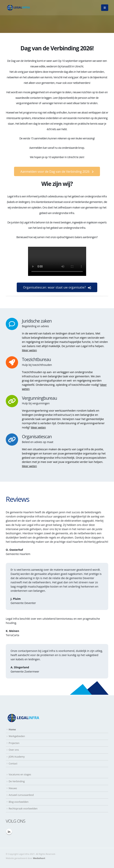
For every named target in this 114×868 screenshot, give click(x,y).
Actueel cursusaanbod (21, 795)
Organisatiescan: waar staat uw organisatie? (57, 287)
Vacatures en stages (20, 774)
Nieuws (13, 788)
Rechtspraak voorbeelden (23, 809)
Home (12, 729)
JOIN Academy (17, 757)
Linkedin (9, 832)
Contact (13, 764)
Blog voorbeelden (19, 802)
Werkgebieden (17, 736)
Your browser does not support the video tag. (57, 261)
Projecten (14, 743)
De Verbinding (17, 781)
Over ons (14, 750)
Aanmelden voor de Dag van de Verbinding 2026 (57, 172)
